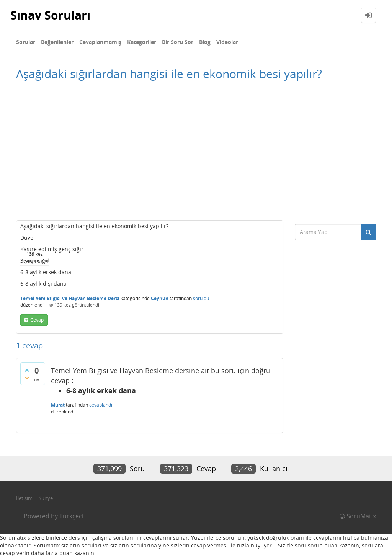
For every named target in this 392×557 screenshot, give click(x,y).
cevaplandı (101, 405)
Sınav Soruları (50, 15)
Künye (46, 498)
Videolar (227, 42)
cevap (37, 320)
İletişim (24, 498)
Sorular (26, 42)
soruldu (201, 298)
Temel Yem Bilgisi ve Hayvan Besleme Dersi (70, 298)
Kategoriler (142, 42)
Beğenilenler (57, 42)
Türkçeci (71, 516)
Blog (205, 42)
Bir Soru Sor (178, 42)
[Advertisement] (196, 155)
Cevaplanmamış (100, 42)
